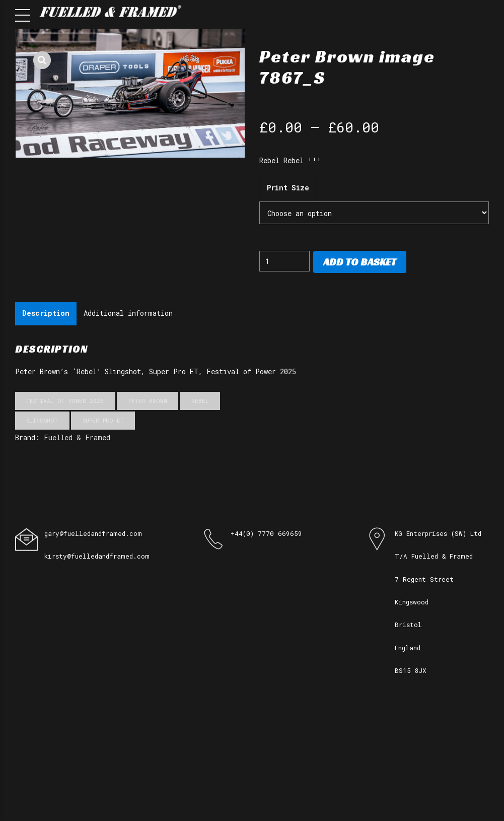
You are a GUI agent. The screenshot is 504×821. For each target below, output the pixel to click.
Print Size (288, 188)
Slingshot (42, 420)
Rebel (200, 401)
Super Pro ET (103, 420)
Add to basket (360, 262)
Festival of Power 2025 (65, 401)
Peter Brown (148, 401)
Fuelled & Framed (77, 437)
